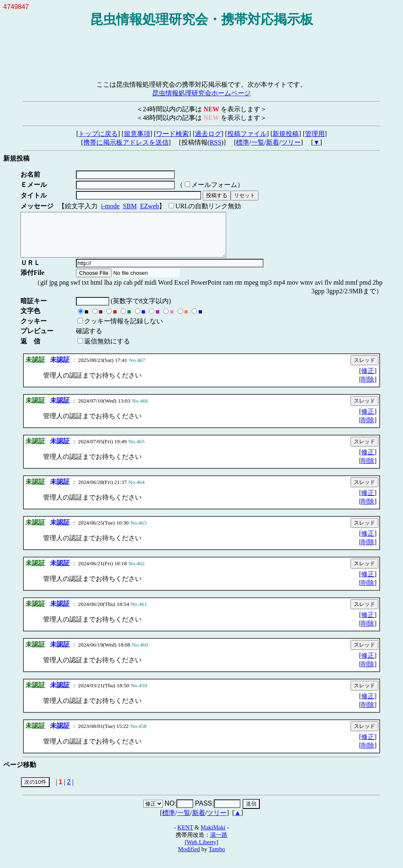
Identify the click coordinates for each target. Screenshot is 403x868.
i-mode (110, 206)
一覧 (258, 142)
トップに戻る (98, 134)
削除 (368, 388)
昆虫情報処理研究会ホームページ (201, 93)
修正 (368, 379)
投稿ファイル (247, 134)
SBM (130, 206)
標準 (243, 142)
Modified (189, 858)
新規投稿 (286, 134)
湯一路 (219, 843)
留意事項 (137, 134)
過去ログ (208, 134)
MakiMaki (213, 836)
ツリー (291, 142)
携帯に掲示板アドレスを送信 (126, 142)
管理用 (315, 134)
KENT (185, 836)
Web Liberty (201, 851)
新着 (272, 142)
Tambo (217, 858)
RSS (215, 142)
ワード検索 (172, 134)
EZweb (149, 206)
